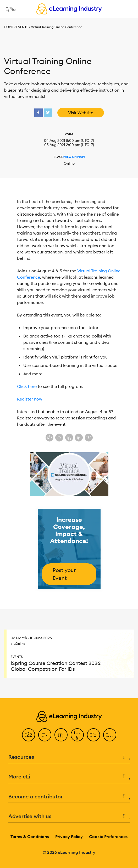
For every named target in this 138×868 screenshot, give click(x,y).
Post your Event (64, 574)
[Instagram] (110, 735)
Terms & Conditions (30, 836)
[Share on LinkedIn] (69, 438)
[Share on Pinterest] (89, 438)
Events (22, 27)
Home (9, 27)
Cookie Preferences (108, 836)
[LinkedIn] (61, 735)
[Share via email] (79, 438)
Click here (27, 386)
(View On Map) (74, 157)
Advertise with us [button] (69, 816)
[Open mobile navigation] (10, 9)
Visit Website (81, 113)
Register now (30, 399)
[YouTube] (77, 735)
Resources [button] (69, 757)
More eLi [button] (69, 777)
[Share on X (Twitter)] (59, 438)
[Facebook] (29, 735)
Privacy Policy (69, 836)
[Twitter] (45, 735)
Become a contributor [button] (69, 797)
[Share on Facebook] (49, 438)
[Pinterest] (93, 735)
